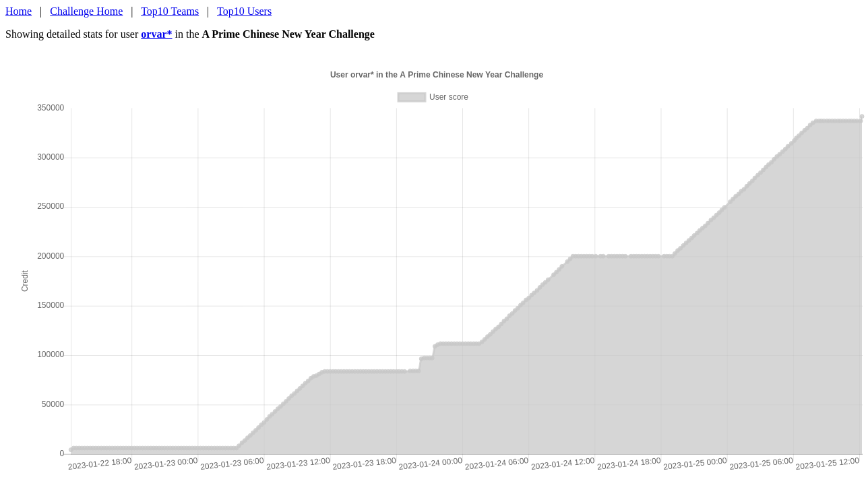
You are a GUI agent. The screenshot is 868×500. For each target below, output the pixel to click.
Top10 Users (244, 11)
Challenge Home (86, 11)
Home (19, 11)
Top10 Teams (170, 11)
